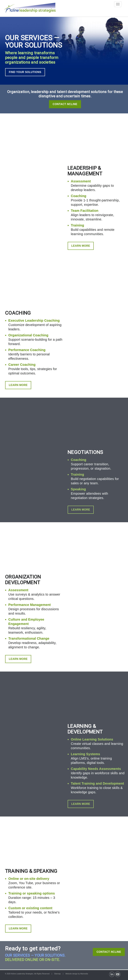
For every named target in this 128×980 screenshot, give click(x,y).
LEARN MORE (81, 246)
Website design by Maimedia (77, 974)
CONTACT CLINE (109, 952)
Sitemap (57, 974)
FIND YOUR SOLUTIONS (25, 72)
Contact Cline (65, 104)
